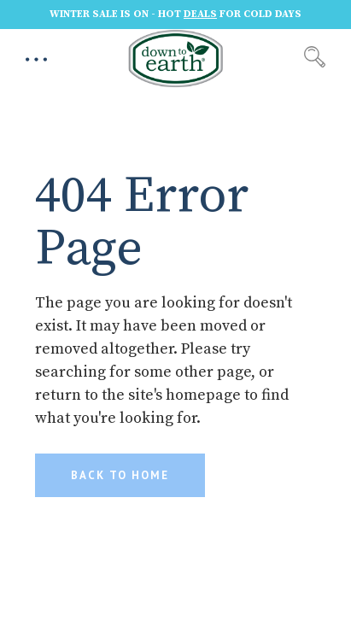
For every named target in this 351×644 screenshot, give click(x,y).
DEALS (200, 14)
